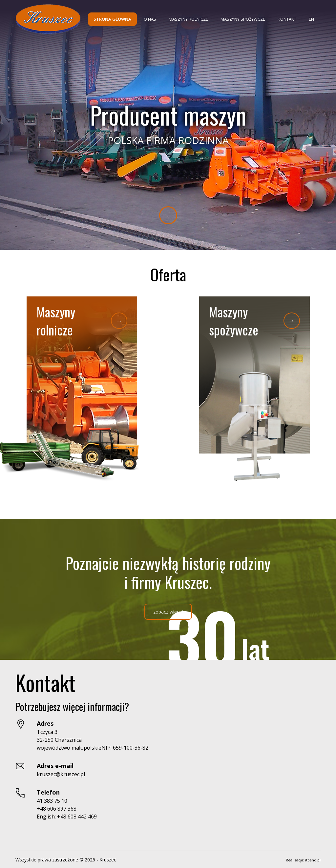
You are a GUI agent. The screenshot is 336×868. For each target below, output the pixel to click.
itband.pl (313, 860)
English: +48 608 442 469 (67, 817)
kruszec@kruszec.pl (61, 774)
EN (311, 19)
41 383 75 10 (52, 801)
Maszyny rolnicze (188, 19)
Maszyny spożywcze (243, 19)
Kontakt (287, 19)
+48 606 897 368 (57, 809)
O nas (150, 19)
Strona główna (112, 19)
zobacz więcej (168, 612)
